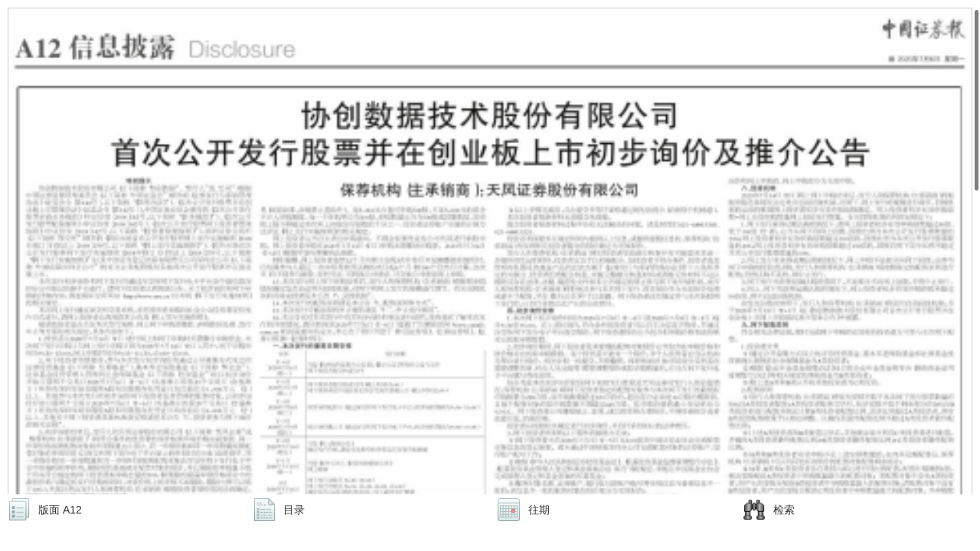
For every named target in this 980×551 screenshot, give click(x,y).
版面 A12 (60, 510)
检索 (784, 510)
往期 (539, 510)
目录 (294, 510)
